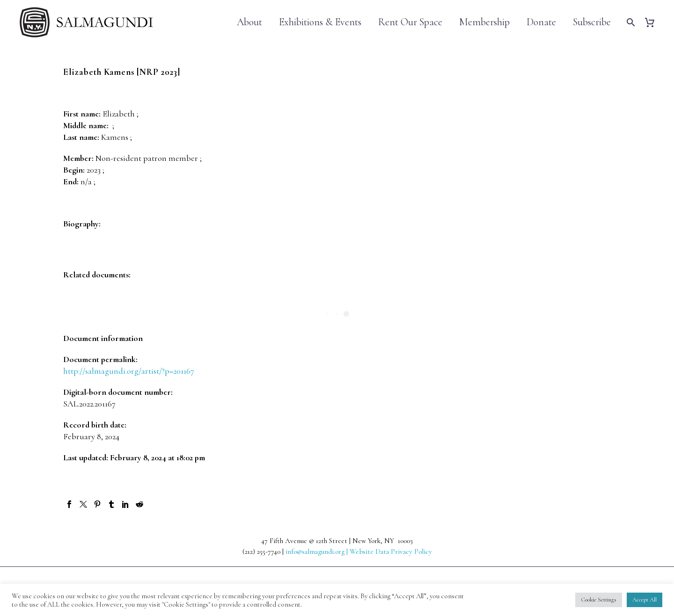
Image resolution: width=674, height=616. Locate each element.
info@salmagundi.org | (318, 551)
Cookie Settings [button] (599, 600)
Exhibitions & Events (320, 22)
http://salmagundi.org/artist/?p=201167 (129, 371)
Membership (484, 22)
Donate (541, 22)
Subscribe (592, 22)
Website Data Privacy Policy (391, 551)
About (249, 22)
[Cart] (653, 22)
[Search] (630, 22)
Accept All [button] (645, 600)
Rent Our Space (410, 22)
